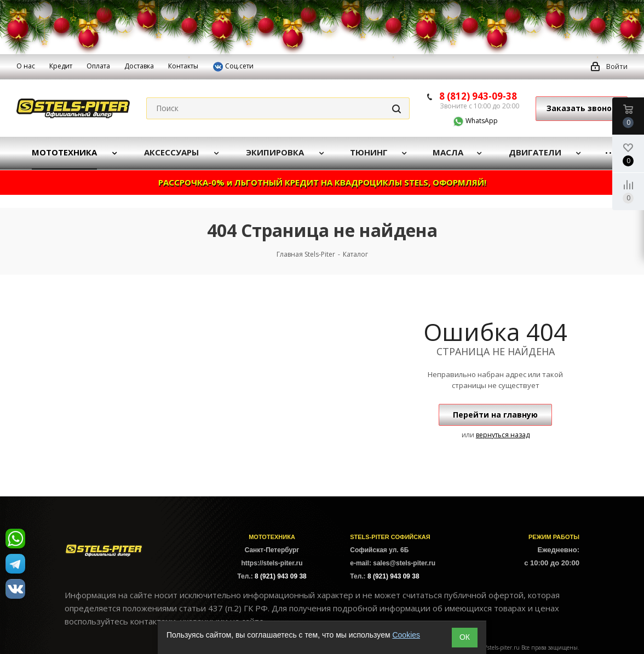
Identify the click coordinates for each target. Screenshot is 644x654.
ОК (465, 637)
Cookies (406, 635)
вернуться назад (503, 435)
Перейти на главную (495, 415)
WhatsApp (469, 121)
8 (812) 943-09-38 (478, 96)
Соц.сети (233, 67)
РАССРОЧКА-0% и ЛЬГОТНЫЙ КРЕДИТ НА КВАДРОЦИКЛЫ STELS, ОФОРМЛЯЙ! (322, 182)
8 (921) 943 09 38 (281, 576)
